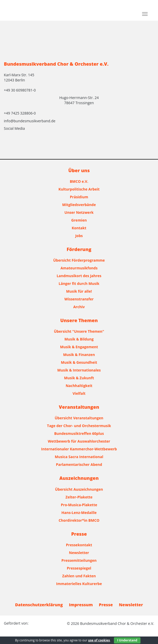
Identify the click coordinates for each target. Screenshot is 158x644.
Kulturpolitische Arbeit (79, 189)
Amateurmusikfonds (79, 268)
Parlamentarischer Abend (79, 464)
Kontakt (79, 228)
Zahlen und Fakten (79, 576)
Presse (106, 605)
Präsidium (79, 197)
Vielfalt (79, 393)
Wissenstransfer (79, 299)
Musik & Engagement (79, 347)
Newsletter (79, 553)
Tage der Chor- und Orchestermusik (79, 426)
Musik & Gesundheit (79, 362)
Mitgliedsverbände (79, 205)
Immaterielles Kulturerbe (79, 584)
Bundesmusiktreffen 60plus (79, 433)
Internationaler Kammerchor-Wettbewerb (79, 449)
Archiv (79, 307)
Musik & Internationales (79, 370)
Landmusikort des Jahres (79, 276)
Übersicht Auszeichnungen (79, 489)
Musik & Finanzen (79, 355)
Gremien (79, 220)
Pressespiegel (79, 568)
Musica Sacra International (79, 457)
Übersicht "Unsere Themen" (79, 331)
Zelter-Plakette (79, 497)
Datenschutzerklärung (39, 605)
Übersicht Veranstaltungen (79, 418)
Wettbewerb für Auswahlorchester (79, 441)
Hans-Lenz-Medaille (79, 513)
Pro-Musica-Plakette (79, 505)
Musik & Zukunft (79, 378)
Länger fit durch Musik (79, 283)
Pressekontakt (79, 545)
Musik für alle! (79, 291)
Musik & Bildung (79, 339)
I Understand (127, 640)
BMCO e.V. (79, 181)
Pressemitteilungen (79, 560)
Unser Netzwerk (79, 212)
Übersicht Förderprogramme (79, 260)
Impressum (81, 605)
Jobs (79, 236)
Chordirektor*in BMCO (79, 520)
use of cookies (99, 640)
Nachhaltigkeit (79, 386)
